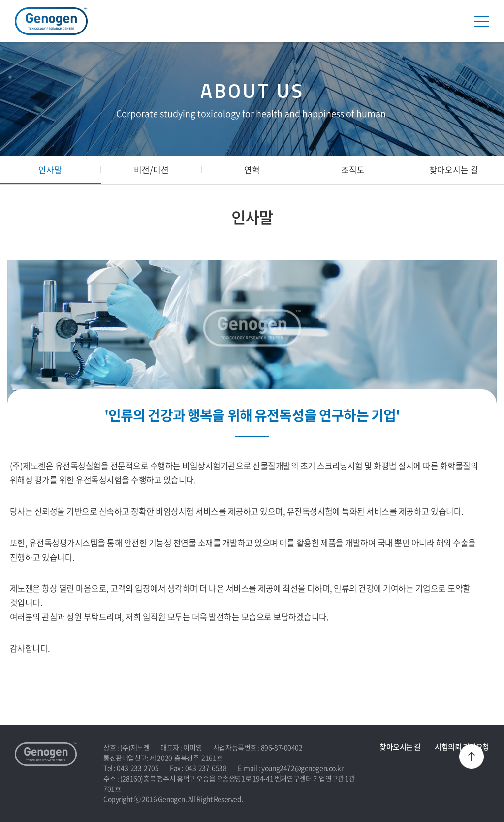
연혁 (252, 170)
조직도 (353, 170)
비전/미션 (151, 170)
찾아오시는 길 (454, 170)
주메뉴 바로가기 (0, 0)
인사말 (50, 170)
